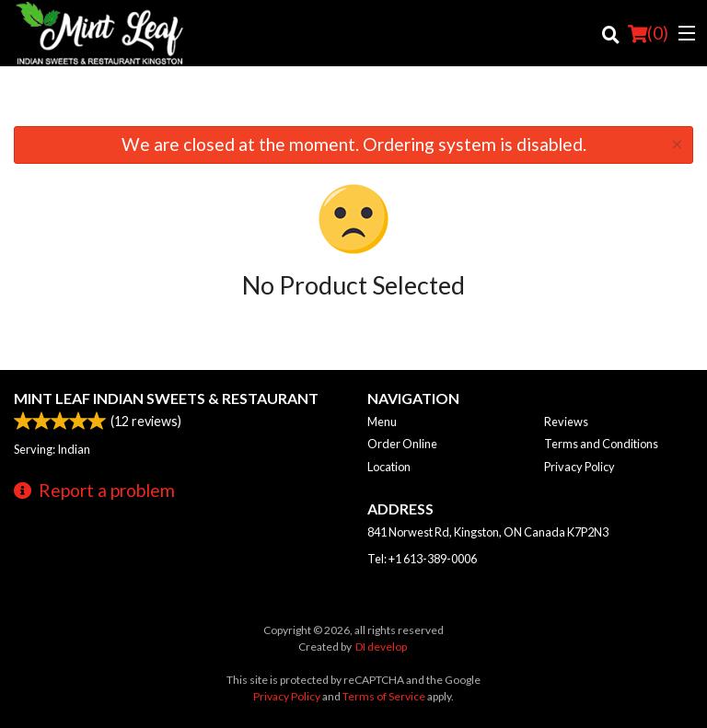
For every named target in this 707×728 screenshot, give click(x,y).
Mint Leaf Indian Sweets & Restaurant (166, 398)
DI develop (381, 647)
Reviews (566, 422)
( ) (648, 33)
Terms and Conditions (601, 444)
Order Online (402, 444)
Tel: (422, 559)
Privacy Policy (580, 467)
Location (389, 467)
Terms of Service (384, 696)
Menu (382, 422)
